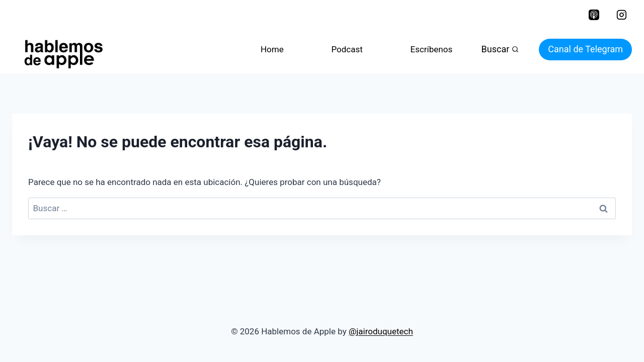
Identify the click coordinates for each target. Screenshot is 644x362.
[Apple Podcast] (594, 15)
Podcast (347, 49)
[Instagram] (621, 15)
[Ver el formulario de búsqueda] (500, 50)
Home (272, 49)
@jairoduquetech (381, 331)
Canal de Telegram (585, 49)
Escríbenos (431, 49)
